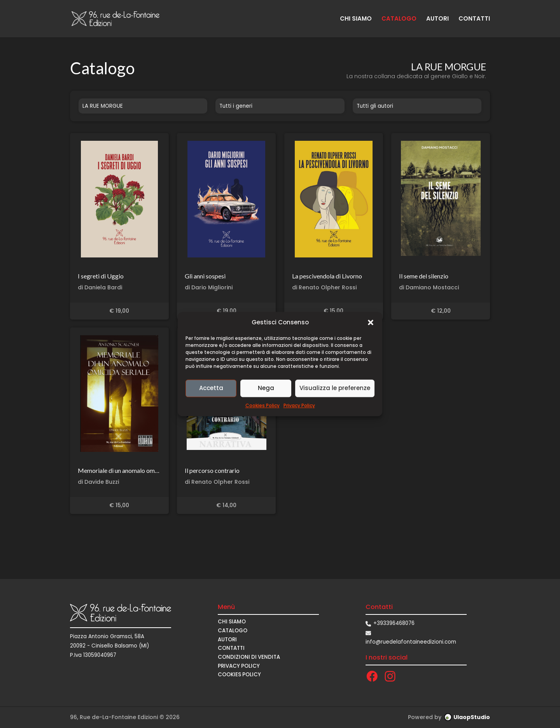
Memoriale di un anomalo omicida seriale (132, 470)
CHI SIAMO (356, 19)
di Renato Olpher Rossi (324, 287)
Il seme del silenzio (424, 276)
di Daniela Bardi (100, 287)
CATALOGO (399, 19)
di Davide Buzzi (98, 482)
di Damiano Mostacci (429, 287)
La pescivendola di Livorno (327, 276)
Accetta (211, 388)
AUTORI (437, 19)
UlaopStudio (472, 717)
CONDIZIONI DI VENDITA (249, 657)
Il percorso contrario (212, 470)
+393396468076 (394, 623)
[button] (371, 322)
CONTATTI (474, 19)
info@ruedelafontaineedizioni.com (411, 642)
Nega (266, 388)
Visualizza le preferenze (335, 388)
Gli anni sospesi (205, 276)
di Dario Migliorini (209, 287)
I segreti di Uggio (101, 276)
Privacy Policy (299, 405)
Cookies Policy (262, 405)
